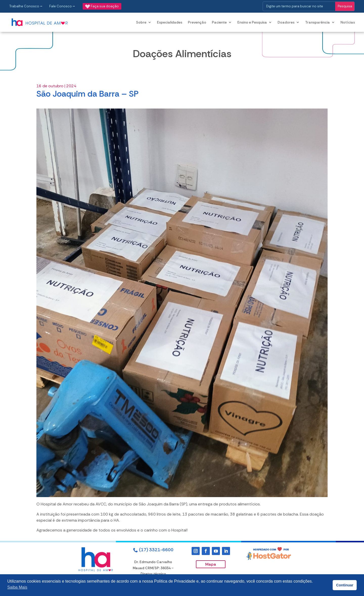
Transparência (317, 22)
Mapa (211, 564)
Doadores (286, 22)
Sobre (141, 22)
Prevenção (197, 22)
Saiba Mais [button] (17, 587)
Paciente (219, 22)
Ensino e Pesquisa (252, 22)
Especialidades (170, 22)
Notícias (348, 22)
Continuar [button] (345, 585)
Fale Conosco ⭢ (62, 6)
